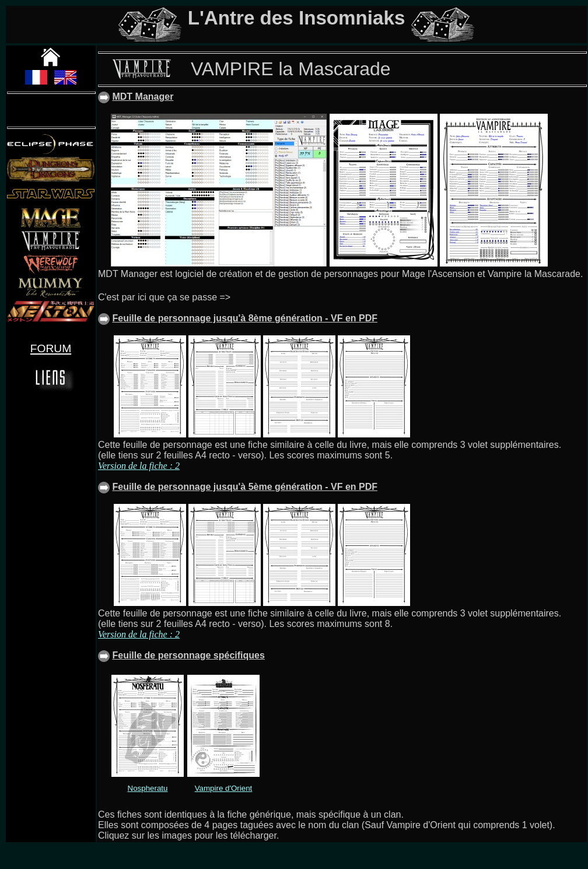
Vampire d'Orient (224, 788)
